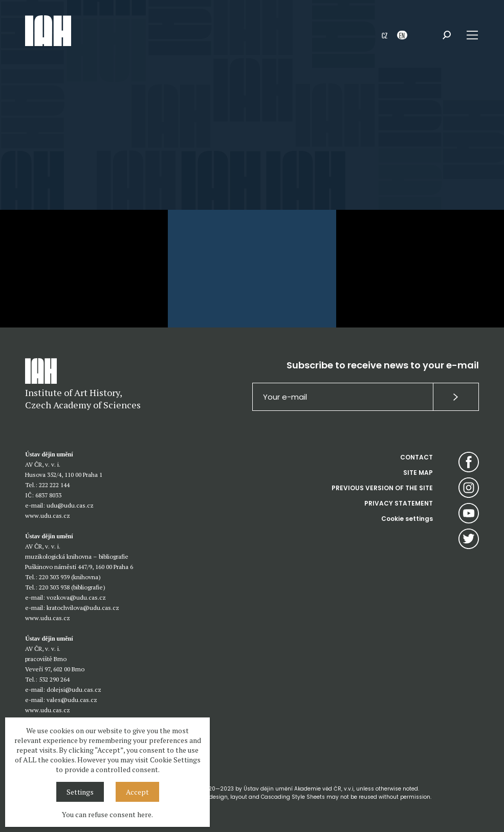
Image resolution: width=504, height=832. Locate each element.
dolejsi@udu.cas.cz (74, 689)
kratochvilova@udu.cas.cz (83, 608)
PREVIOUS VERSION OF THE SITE (382, 488)
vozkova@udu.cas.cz (76, 597)
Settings (80, 792)
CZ (385, 35)
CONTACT (417, 457)
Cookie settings (407, 519)
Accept (137, 792)
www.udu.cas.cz (48, 516)
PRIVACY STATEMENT (399, 503)
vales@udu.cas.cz (72, 700)
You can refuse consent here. (107, 814)
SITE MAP (418, 473)
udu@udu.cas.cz (70, 505)
